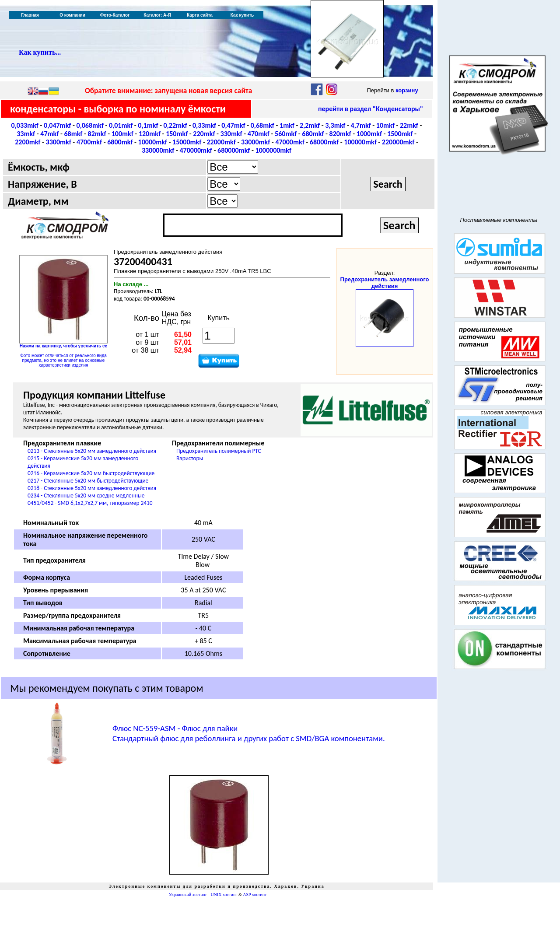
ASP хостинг (255, 895)
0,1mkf (148, 125)
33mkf (26, 134)
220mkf (204, 134)
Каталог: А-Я (157, 15)
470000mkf (196, 150)
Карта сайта (200, 15)
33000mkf (255, 142)
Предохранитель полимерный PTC (219, 451)
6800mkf (120, 142)
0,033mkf (25, 125)
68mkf (73, 134)
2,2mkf (310, 125)
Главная (30, 15)
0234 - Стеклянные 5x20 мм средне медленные (86, 496)
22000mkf (221, 142)
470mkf (259, 134)
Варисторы (190, 458)
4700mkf (89, 142)
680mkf (313, 134)
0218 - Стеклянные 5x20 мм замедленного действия (92, 488)
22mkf (409, 125)
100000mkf (360, 142)
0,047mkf (57, 125)
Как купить (242, 15)
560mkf (286, 134)
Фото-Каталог (115, 15)
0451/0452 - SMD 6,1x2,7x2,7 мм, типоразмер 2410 (90, 503)
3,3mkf (335, 125)
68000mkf (324, 142)
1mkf (287, 125)
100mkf (122, 134)
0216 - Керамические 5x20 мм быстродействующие (91, 473)
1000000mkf (274, 150)
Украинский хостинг (188, 895)
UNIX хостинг (224, 895)
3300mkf (59, 142)
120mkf (150, 134)
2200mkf (28, 142)
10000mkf (153, 142)
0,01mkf (121, 125)
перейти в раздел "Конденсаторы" (371, 109)
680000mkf (234, 150)
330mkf (231, 134)
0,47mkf (233, 125)
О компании (72, 15)
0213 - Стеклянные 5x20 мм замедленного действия (92, 451)
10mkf (385, 125)
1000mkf (369, 134)
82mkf (97, 134)
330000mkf (158, 150)
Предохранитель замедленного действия (385, 283)
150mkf (177, 134)
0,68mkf (262, 125)
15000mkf (187, 142)
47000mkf (290, 142)
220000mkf (398, 142)
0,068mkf (90, 125)
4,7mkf (361, 125)
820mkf (340, 134)
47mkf (49, 134)
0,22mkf (175, 125)
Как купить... (40, 52)
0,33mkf (204, 125)
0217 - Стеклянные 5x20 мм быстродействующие (88, 481)
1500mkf (400, 134)
